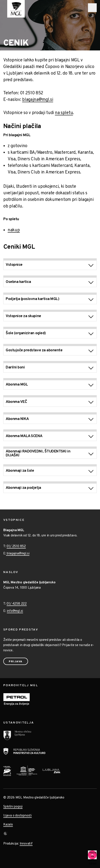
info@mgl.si (15, 611)
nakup (14, 230)
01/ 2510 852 (16, 546)
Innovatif (26, 844)
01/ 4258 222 (17, 604)
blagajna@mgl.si (38, 100)
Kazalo (8, 825)
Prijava (16, 662)
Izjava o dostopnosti (18, 816)
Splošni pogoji (13, 807)
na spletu (64, 113)
